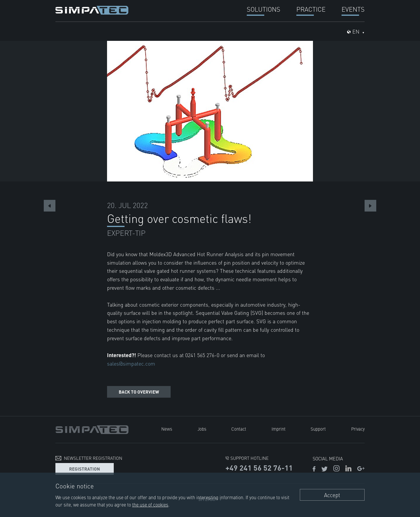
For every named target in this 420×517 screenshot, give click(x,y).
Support (318, 429)
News (167, 429)
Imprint (279, 429)
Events (353, 9)
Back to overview (139, 392)
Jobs (202, 429)
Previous (50, 206)
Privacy (358, 429)
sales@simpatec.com (131, 363)
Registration (85, 469)
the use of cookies (150, 504)
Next (370, 206)
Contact (239, 429)
